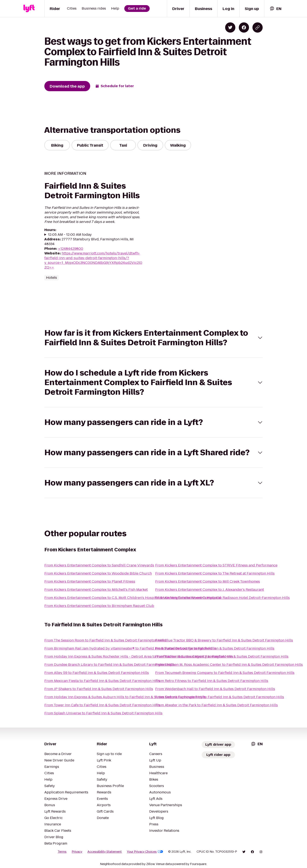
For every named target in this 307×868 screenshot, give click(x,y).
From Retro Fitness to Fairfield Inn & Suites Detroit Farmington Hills (212, 681)
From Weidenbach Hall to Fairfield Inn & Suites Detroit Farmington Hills (215, 689)
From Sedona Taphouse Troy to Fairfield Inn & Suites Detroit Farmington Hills (220, 697)
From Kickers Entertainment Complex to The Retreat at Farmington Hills (215, 573)
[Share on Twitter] (230, 27)
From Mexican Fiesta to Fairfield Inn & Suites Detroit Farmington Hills (102, 681)
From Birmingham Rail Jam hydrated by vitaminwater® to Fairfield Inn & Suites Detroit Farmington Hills (130, 648)
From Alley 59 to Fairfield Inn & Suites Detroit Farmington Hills (97, 673)
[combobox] (275, 9)
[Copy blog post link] (258, 27)
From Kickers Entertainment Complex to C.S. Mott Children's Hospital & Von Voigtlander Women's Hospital (133, 598)
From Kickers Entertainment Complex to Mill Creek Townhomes (208, 581)
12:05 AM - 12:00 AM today (70, 235)
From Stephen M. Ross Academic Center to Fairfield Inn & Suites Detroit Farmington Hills (229, 665)
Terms (62, 852)
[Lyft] (29, 9)
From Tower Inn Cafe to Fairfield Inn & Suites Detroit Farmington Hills (102, 705)
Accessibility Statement (105, 852)
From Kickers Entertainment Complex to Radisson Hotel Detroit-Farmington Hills (222, 598)
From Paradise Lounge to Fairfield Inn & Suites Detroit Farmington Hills (215, 648)
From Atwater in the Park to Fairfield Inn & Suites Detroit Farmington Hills (216, 705)
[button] (153, 338)
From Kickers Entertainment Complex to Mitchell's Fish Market (96, 590)
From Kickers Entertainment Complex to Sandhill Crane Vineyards (99, 565)
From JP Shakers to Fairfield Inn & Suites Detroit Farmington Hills (99, 689)
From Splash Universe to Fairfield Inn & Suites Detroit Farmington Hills (103, 713)
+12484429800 (71, 249)
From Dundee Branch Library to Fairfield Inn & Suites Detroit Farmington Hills (109, 665)
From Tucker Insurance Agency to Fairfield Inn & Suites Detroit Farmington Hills (222, 656)
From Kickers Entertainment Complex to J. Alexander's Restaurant (210, 590)
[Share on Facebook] (244, 27)
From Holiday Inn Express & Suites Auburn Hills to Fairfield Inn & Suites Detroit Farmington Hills (125, 697)
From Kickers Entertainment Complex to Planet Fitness (90, 581)
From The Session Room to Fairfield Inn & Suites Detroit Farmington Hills (105, 640)
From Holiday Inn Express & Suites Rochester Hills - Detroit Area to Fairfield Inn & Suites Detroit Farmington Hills (139, 656)
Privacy (77, 852)
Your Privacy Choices (145, 852)
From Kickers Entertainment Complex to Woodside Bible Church (98, 573)
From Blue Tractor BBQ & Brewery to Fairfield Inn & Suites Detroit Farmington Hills (224, 640)
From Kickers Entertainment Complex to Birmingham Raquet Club (99, 606)
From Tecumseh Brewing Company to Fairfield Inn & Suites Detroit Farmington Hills (225, 673)
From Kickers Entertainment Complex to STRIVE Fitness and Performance (216, 565)
